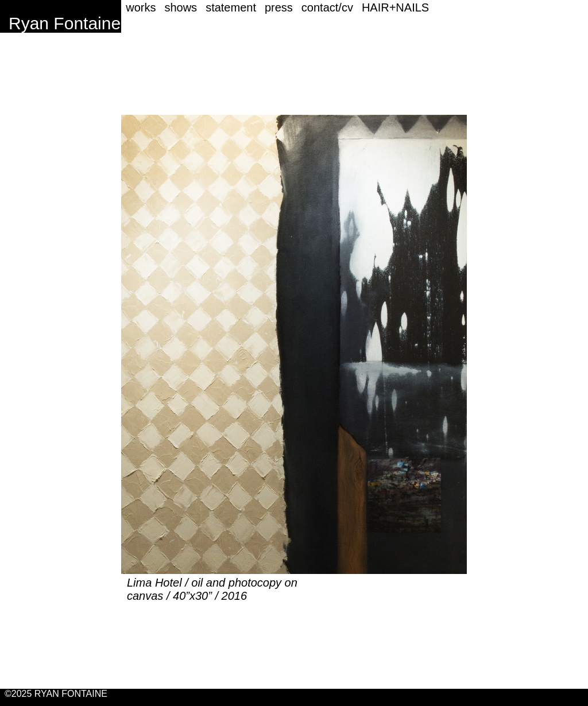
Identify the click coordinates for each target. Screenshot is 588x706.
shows (181, 7)
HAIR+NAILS (395, 7)
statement (231, 7)
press (279, 7)
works (141, 7)
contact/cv (327, 7)
